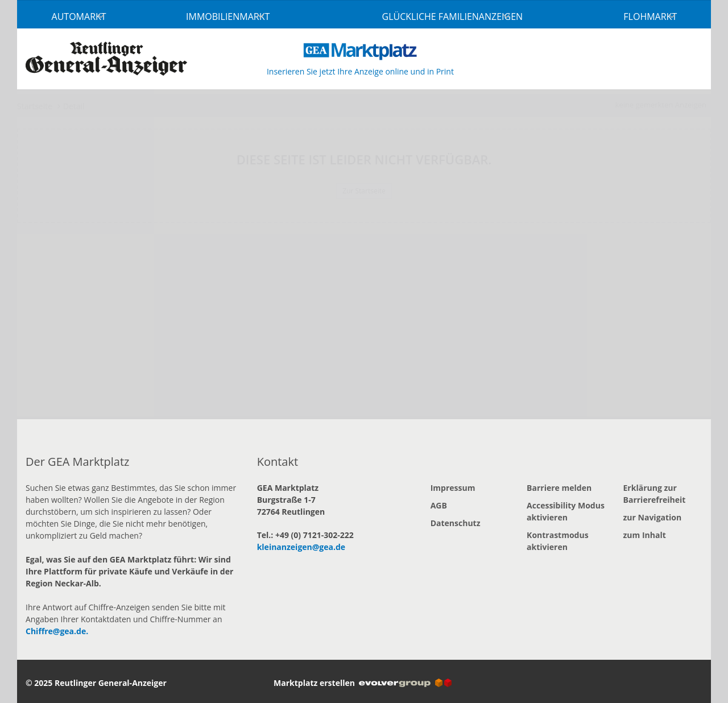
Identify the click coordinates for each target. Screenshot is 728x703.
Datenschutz (456, 523)
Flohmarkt (650, 16)
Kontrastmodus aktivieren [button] (558, 541)
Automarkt (79, 16)
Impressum (453, 488)
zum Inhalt (645, 535)
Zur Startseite (364, 191)
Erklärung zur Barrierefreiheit (655, 494)
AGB (439, 505)
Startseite (35, 106)
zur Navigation (653, 517)
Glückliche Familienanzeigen (453, 16)
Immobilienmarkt (228, 16)
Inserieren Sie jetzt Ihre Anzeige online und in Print (360, 71)
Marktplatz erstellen (363, 683)
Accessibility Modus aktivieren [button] (566, 511)
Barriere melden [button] (559, 488)
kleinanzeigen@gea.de (301, 547)
